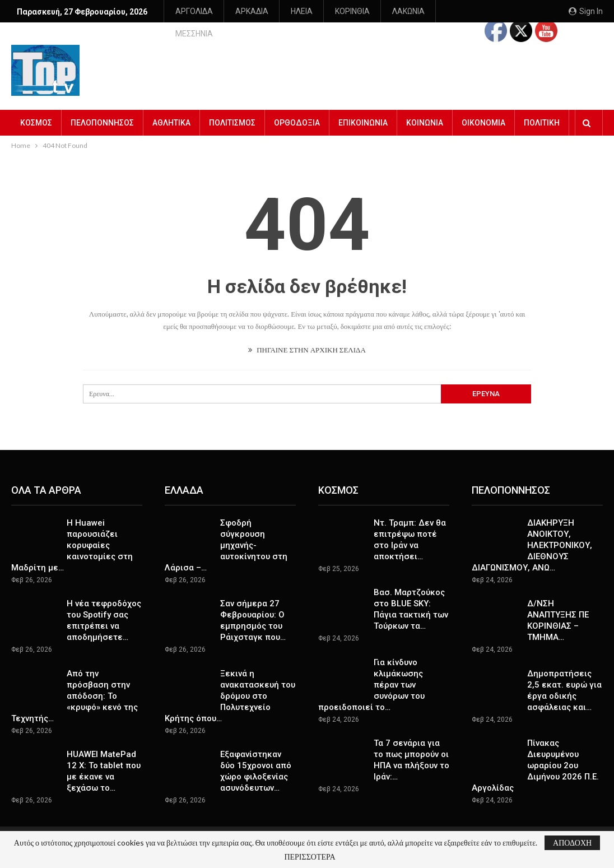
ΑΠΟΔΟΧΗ (572, 843)
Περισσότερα (362, 11)
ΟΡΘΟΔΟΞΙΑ (297, 114)
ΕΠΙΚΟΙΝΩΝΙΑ (363, 114)
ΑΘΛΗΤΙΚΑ (171, 114)
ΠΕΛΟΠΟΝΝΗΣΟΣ (102, 114)
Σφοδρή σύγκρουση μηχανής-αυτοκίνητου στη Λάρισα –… (226, 537)
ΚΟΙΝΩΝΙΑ (425, 114)
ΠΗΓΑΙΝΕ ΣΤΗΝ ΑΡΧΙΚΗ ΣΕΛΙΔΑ (307, 341)
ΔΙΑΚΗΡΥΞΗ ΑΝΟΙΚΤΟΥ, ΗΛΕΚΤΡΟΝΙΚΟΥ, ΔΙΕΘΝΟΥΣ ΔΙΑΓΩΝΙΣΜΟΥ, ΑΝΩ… (532, 537)
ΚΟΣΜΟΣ (36, 114)
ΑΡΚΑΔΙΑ (252, 11)
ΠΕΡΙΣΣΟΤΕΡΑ (310, 857)
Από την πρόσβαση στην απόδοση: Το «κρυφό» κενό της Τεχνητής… (75, 688)
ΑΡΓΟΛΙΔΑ (194, 11)
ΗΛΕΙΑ (302, 11)
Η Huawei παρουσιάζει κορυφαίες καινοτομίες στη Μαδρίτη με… (72, 537)
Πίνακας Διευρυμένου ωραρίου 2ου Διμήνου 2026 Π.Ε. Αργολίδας (535, 757)
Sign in (586, 11)
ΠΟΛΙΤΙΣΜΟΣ (232, 114)
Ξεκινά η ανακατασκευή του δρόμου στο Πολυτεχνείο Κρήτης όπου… (230, 688)
